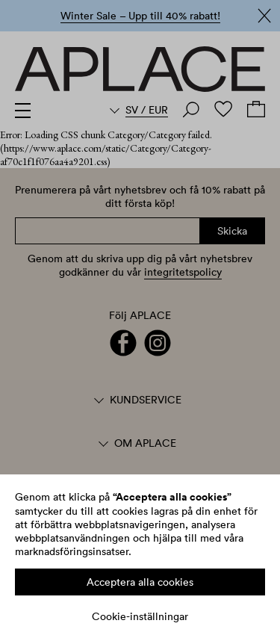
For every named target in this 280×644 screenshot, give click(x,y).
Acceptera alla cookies (140, 582)
